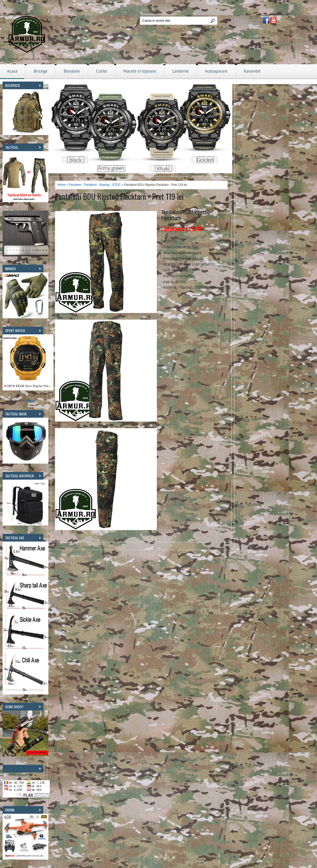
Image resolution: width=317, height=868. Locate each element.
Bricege (40, 71)
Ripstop (105, 185)
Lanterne (181, 71)
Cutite (101, 71)
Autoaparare (216, 71)
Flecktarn (75, 185)
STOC (116, 185)
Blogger (30, 401)
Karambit (252, 71)
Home (61, 185)
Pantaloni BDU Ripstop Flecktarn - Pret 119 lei (119, 196)
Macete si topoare (140, 71)
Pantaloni (90, 185)
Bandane (72, 71)
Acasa (12, 71)
